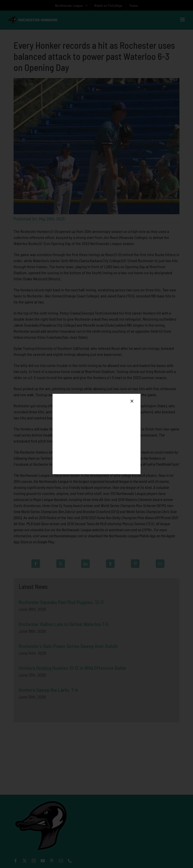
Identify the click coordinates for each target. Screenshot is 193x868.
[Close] (132, 401)
